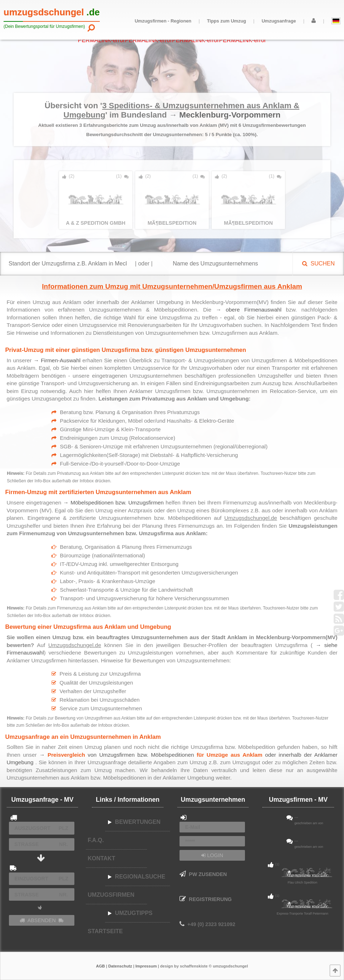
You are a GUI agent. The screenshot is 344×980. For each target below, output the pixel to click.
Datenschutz (120, 966)
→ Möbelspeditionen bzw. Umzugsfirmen (114, 503)
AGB (101, 966)
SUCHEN (318, 263)
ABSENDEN (41, 920)
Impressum (146, 966)
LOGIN (212, 855)
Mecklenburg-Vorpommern (230, 115)
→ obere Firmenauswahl (249, 310)
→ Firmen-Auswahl (57, 360)
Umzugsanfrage (279, 21)
